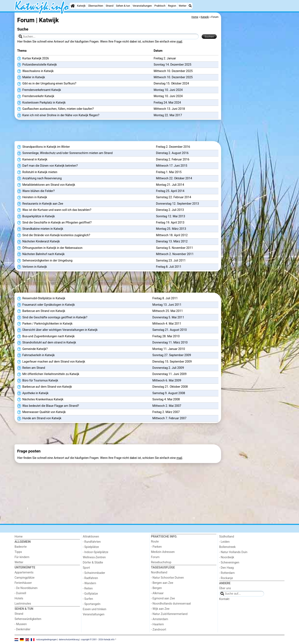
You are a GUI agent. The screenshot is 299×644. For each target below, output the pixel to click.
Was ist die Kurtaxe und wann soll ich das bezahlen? (54, 210)
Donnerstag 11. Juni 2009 (169, 374)
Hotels (19, 598)
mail (179, 42)
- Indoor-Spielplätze (96, 552)
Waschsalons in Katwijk (36, 71)
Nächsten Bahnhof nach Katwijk (41, 254)
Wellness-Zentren (94, 557)
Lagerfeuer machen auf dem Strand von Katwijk (51, 362)
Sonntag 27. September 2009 (172, 355)
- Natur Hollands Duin (233, 552)
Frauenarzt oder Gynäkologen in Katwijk (46, 305)
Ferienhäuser (23, 583)
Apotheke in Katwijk (33, 393)
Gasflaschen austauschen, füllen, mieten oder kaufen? (56, 109)
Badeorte (21, 547)
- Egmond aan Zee (163, 598)
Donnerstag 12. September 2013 (177, 204)
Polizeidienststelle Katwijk (37, 65)
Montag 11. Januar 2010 (169, 349)
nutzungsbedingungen (47, 639)
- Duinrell (20, 593)
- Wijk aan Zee (160, 609)
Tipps (18, 552)
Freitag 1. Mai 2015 (169, 172)
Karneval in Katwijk (32, 160)
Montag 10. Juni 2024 (168, 90)
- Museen (21, 624)
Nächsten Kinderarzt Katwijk (39, 242)
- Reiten (88, 588)
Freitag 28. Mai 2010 (166, 336)
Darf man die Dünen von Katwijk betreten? (48, 166)
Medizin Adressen (163, 552)
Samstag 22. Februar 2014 (173, 197)
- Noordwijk (227, 557)
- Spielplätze (91, 547)
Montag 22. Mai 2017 (168, 115)
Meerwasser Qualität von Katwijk (42, 412)
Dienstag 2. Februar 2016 (173, 159)
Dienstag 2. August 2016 (172, 153)
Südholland (227, 537)
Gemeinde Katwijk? (32, 349)
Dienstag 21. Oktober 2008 (170, 387)
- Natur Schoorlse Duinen (167, 578)
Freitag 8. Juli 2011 (169, 267)
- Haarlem (157, 624)
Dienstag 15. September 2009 (172, 362)
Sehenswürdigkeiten (28, 619)
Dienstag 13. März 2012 (172, 241)
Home (19, 537)
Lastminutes (23, 604)
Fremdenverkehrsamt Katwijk (39, 90)
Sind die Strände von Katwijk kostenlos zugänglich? (54, 235)
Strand (110, 6)
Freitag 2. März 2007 (166, 412)
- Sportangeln (92, 604)
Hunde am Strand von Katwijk (39, 418)
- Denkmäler (22, 629)
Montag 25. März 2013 (171, 229)
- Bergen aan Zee (162, 583)
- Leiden (224, 542)
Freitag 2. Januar (165, 58)
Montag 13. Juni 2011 (167, 305)
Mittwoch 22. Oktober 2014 (174, 178)
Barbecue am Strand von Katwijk (41, 311)
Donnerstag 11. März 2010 (170, 343)
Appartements (24, 573)
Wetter (183, 6)
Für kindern (22, 557)
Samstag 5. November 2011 (174, 248)
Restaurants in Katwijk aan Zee (40, 204)
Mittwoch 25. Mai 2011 (168, 311)
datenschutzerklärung (69, 639)
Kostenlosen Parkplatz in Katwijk (41, 103)
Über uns (225, 588)
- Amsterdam (160, 619)
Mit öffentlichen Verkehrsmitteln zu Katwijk (48, 374)
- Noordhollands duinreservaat (171, 604)
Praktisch (160, 6)
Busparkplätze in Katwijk (36, 216)
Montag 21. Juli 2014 (170, 185)
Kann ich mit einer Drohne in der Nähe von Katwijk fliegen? (58, 115)
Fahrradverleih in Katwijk (36, 355)
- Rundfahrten (92, 542)
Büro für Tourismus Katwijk (38, 381)
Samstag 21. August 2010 (170, 330)
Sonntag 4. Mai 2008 (166, 399)
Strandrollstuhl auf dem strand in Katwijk (47, 343)
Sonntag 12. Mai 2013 (170, 216)
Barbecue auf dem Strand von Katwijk (45, 387)
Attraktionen (91, 537)
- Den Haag (227, 568)
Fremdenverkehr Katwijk (36, 96)
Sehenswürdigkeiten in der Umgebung (45, 261)
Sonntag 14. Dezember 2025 (172, 65)
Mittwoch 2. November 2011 (175, 254)
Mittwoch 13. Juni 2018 (169, 109)
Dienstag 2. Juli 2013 (170, 210)
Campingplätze (25, 578)
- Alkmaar (157, 593)
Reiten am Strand (31, 368)
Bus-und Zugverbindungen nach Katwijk (46, 336)
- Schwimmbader (94, 573)
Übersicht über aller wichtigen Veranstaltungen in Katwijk (57, 330)
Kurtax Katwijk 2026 (33, 59)
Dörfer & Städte (93, 563)
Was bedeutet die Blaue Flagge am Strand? (48, 406)
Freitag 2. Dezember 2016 (173, 147)
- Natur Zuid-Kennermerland (169, 614)
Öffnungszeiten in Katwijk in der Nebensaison (50, 248)
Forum (155, 557)
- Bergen (156, 588)
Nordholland (159, 573)
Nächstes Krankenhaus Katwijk (40, 400)
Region (172, 6)
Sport (86, 568)
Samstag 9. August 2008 (169, 393)
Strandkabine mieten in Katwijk (40, 229)
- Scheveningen (229, 563)
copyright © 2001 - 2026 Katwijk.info (98, 639)
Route (155, 542)
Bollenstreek (227, 547)
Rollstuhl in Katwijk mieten (37, 172)
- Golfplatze (90, 594)
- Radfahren (90, 578)
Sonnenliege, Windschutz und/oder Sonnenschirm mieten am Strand (65, 153)
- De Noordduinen (26, 588)
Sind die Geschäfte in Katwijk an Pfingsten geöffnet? (54, 223)
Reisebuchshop (161, 562)
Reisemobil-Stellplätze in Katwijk (41, 298)
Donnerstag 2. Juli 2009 (168, 368)
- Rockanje (226, 578)
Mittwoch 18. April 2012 (172, 235)
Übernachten (96, 6)
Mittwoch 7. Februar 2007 (169, 418)
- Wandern (89, 583)
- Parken (156, 547)
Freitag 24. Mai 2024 (167, 103)
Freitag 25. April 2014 (170, 191)
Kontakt (224, 599)
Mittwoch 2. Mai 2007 (167, 406)
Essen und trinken (95, 609)
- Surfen (88, 599)
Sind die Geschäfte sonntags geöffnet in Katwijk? (52, 318)
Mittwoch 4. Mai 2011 (167, 324)
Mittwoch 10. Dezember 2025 (173, 71)
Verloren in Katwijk (32, 267)
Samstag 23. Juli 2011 (171, 261)
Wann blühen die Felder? (36, 191)
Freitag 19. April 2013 (170, 223)
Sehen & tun (123, 6)
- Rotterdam (227, 573)
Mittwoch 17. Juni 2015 (172, 166)
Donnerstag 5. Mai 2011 (168, 317)
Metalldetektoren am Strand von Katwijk (46, 185)
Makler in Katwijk (31, 77)
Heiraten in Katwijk (32, 197)
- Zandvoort (159, 630)
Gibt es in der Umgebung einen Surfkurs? (47, 84)
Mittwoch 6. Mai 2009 (167, 381)
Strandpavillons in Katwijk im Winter (44, 147)
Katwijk (81, 6)
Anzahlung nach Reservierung (39, 178)
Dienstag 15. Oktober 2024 (171, 84)
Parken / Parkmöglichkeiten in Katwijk (45, 324)
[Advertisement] (253, 108)
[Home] (73, 6)
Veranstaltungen (142, 6)
